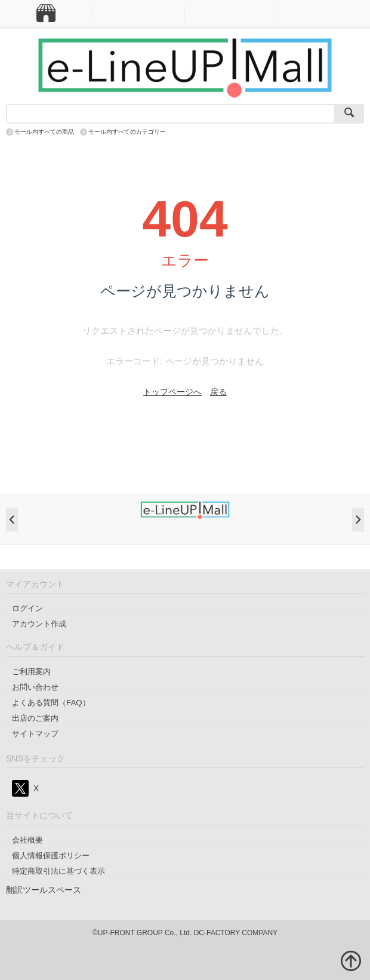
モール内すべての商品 (44, 132)
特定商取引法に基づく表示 (58, 871)
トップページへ (172, 392)
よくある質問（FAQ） (51, 703)
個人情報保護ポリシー (51, 855)
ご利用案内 (31, 672)
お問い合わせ (35, 687)
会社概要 (27, 840)
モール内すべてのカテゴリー (127, 132)
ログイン (27, 608)
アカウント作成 (39, 624)
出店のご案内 (35, 718)
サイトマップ (35, 734)
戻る (218, 392)
